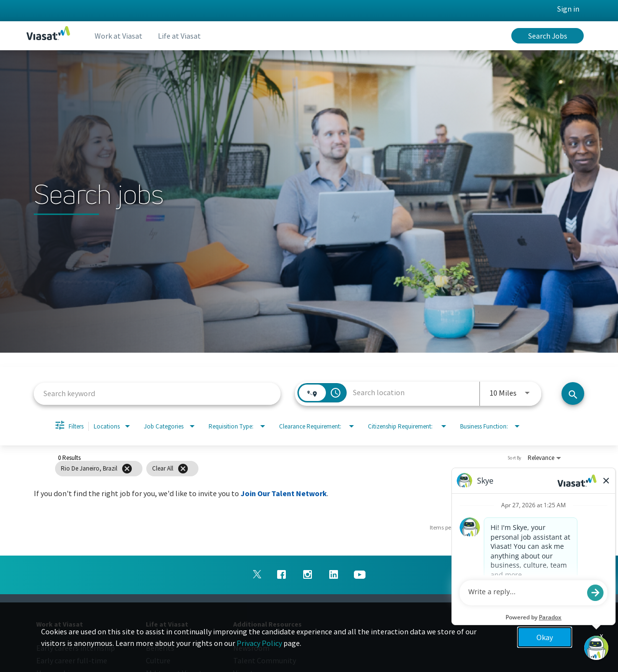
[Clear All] (183, 469)
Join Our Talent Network (284, 493)
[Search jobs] (573, 393)
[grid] (291, 469)
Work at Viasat (119, 36)
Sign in (568, 9)
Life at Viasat (179, 36)
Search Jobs (548, 36)
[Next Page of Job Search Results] (571, 528)
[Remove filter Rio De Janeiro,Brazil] (127, 469)
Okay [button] (545, 637)
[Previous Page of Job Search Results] (551, 528)
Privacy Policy (259, 643)
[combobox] (157, 393)
